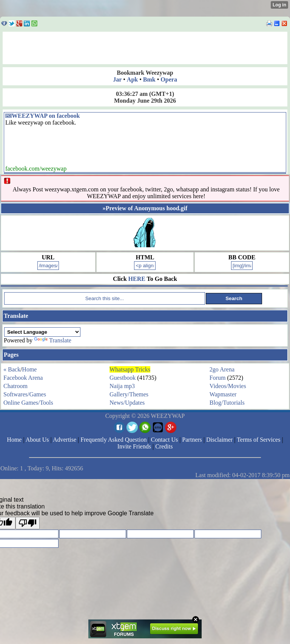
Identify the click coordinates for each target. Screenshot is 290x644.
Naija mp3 (122, 386)
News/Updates (127, 403)
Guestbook (123, 378)
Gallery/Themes (129, 394)
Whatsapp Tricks (130, 369)
